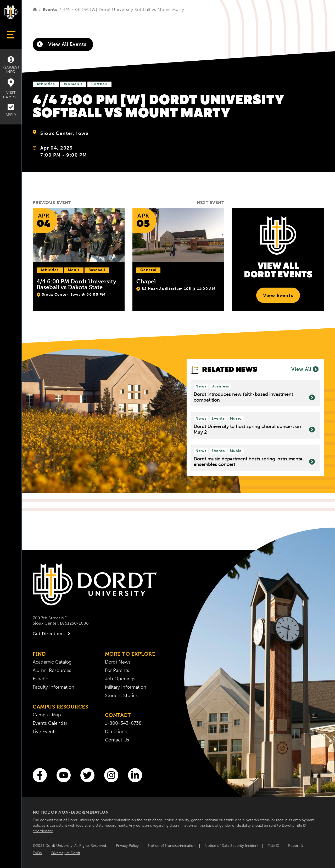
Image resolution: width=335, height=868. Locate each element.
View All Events (62, 44)
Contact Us (117, 740)
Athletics (46, 84)
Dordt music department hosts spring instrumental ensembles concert (254, 462)
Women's (73, 84)
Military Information (126, 687)
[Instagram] (111, 775)
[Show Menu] (11, 35)
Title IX (273, 846)
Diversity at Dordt (66, 853)
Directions (116, 732)
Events (50, 10)
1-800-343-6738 (123, 723)
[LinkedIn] (135, 775)
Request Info (11, 65)
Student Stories (121, 695)
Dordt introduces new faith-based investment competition (254, 397)
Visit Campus (11, 89)
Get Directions (52, 634)
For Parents (117, 670)
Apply (11, 110)
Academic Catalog (52, 662)
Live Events (45, 732)
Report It (296, 846)
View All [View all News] (305, 369)
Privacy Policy (127, 846)
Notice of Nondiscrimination (172, 846)
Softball (99, 84)
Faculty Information (54, 687)
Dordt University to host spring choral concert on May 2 (254, 429)
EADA (37, 853)
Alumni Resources (52, 670)
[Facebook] (40, 775)
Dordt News (118, 662)
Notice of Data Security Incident (232, 846)
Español (41, 679)
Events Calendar (50, 723)
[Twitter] (87, 775)
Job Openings (120, 679)
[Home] (35, 10)
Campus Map (47, 715)
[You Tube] (64, 775)
